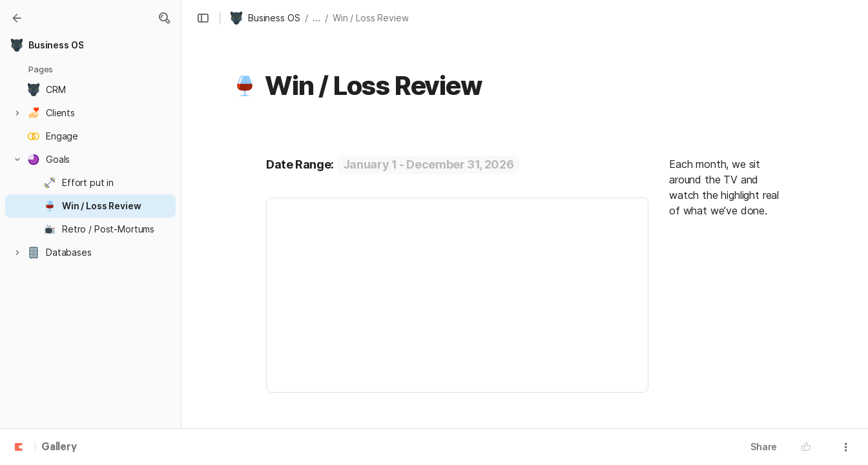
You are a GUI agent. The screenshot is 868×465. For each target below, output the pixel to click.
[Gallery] (17, 18)
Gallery (59, 448)
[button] (164, 18)
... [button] (316, 18)
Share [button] (764, 447)
